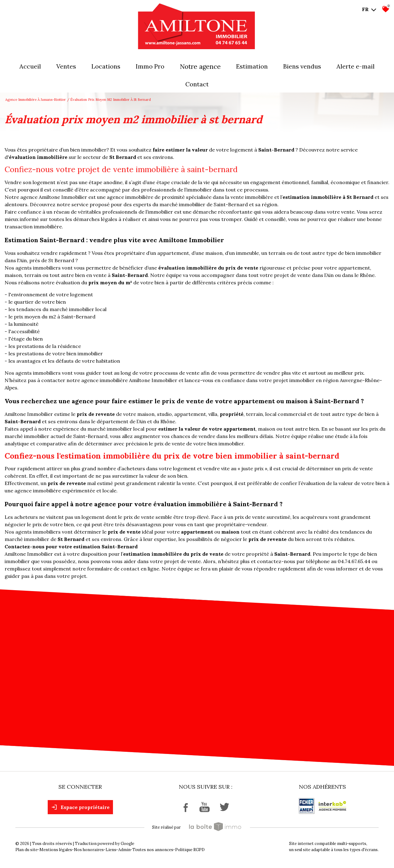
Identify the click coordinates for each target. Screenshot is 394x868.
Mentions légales (56, 850)
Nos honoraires (89, 850)
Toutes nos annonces (153, 850)
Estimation (252, 66)
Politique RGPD (190, 850)
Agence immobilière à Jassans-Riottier (36, 100)
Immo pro (150, 66)
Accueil (30, 66)
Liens (111, 850)
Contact (197, 84)
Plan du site (26, 850)
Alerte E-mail (356, 66)
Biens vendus (302, 66)
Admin (124, 850)
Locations (106, 66)
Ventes (66, 66)
